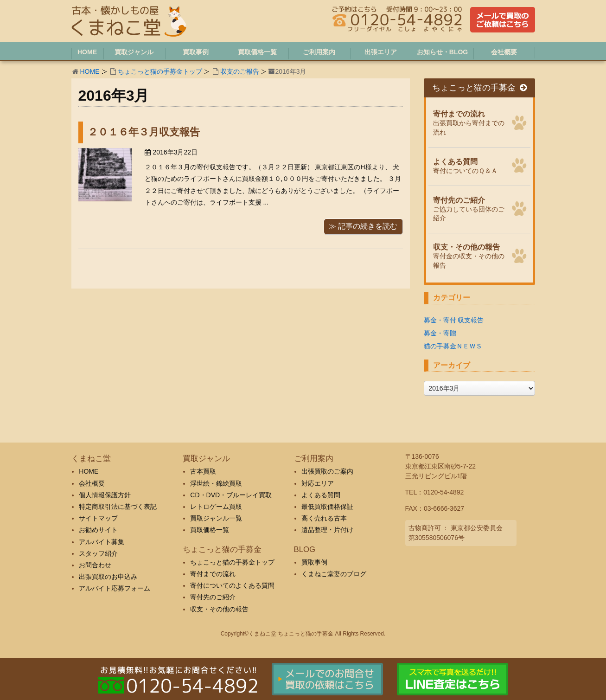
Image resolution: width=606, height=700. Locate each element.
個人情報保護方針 (105, 495)
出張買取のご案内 (327, 471)
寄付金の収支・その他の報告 (470, 255)
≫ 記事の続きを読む (363, 226)
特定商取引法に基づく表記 (118, 507)
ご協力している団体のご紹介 (470, 208)
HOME (90, 71)
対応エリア (318, 483)
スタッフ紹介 (98, 553)
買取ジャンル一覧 (216, 518)
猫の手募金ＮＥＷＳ (453, 346)
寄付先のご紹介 (213, 597)
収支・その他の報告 (219, 609)
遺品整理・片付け (327, 530)
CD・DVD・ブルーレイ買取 (231, 495)
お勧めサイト (98, 530)
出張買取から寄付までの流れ (470, 122)
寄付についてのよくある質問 (232, 585)
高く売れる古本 (324, 518)
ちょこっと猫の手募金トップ (160, 71)
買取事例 (314, 562)
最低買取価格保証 (327, 507)
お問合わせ (95, 565)
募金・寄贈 (440, 333)
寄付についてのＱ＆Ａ (470, 165)
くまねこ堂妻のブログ (334, 574)
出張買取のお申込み (108, 577)
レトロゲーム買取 (216, 507)
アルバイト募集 (102, 542)
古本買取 (203, 471)
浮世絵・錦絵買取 (216, 483)
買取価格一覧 (210, 530)
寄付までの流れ (213, 574)
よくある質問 (321, 495)
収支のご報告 (240, 71)
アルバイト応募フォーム (115, 588)
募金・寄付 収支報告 (454, 320)
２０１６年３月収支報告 (144, 132)
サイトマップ (98, 518)
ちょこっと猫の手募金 (479, 88)
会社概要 (92, 483)
